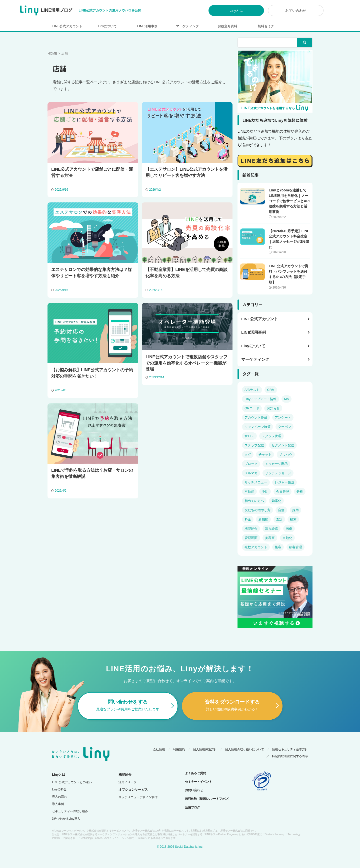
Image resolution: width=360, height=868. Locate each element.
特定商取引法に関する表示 (290, 755)
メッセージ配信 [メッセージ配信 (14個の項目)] (276, 464)
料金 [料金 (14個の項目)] (248, 519)
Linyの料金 (59, 789)
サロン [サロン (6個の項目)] (249, 436)
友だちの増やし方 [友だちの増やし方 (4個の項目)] (257, 510)
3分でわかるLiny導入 (66, 818)
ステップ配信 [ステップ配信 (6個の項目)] (254, 445)
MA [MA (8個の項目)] (286, 399)
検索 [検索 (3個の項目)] (293, 519)
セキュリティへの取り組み (70, 810)
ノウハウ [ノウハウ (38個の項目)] (286, 455)
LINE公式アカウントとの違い (72, 781)
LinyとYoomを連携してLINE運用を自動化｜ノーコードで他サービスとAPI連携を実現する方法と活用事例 (289, 201)
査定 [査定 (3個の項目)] (279, 519)
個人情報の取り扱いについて (244, 748)
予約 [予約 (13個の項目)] (265, 492)
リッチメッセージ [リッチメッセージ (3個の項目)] (278, 473)
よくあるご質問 (195, 772)
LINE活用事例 (147, 26)
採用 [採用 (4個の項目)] (295, 510)
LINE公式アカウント (67, 26)
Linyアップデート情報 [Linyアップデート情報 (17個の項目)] (260, 399)
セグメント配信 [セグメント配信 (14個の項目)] (283, 445)
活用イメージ (127, 781)
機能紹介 (125, 774)
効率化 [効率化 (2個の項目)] (276, 501)
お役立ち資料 (227, 26)
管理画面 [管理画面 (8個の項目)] (251, 538)
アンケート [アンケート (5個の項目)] (283, 417)
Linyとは (236, 11)
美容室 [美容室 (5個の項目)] (270, 538)
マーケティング (187, 26)
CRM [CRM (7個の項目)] (271, 390)
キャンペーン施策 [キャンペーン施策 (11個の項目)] (257, 427)
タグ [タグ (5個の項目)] (248, 455)
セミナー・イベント (198, 781)
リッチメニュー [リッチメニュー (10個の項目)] (256, 482)
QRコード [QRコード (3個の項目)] (252, 408)
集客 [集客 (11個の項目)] (278, 547)
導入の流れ (59, 796)
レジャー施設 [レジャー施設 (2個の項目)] (284, 482)
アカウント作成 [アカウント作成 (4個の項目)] (256, 417)
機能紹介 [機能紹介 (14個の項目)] (251, 529)
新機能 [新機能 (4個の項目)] (263, 519)
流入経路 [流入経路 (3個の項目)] (271, 529)
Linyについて (107, 26)
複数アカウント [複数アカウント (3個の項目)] (256, 547)
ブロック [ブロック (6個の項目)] (251, 464)
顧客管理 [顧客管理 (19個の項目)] (295, 547)
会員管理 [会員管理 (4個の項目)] (282, 492)
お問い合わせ (296, 11)
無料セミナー (267, 26)
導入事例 (58, 803)
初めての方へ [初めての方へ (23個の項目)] (254, 501)
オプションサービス (133, 789)
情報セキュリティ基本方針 (290, 748)
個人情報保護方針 (205, 748)
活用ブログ (192, 807)
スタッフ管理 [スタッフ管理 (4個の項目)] (271, 436)
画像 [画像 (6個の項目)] (289, 529)
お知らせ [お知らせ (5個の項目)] (273, 408)
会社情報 (159, 748)
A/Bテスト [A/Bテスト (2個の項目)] (252, 390)
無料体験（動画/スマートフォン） (208, 798)
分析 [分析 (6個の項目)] (300, 492)
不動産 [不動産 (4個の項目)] (249, 492)
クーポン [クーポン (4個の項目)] (284, 427)
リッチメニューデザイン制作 (138, 796)
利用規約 (179, 748)
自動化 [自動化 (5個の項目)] (287, 538)
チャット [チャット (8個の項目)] (265, 455)
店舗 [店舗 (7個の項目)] (281, 510)
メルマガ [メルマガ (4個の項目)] (251, 473)
